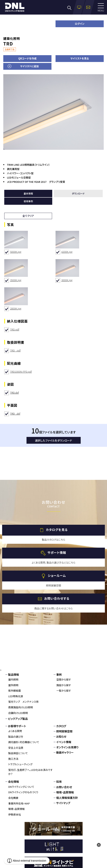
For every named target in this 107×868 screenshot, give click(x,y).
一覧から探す (64, 691)
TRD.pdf (15, 329)
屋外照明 (13, 685)
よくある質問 (15, 731)
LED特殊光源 (16, 696)
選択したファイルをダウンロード (53, 440)
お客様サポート (17, 726)
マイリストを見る (80, 58)
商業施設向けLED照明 (21, 707)
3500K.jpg (16, 280)
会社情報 (14, 782)
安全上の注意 (16, 748)
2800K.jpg (16, 308)
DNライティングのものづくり (23, 792)
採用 (59, 782)
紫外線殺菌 (15, 691)
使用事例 (28, 201)
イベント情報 (64, 742)
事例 (59, 675)
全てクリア (28, 216)
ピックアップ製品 (18, 719)
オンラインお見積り (67, 747)
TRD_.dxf (15, 414)
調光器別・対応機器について (24, 742)
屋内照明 (13, 679)
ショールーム (57, 575)
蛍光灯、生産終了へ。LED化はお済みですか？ (30, 772)
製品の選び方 (16, 737)
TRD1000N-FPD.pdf (21, 372)
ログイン (80, 24)
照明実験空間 (64, 731)
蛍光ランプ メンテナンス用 (23, 702)
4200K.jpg (67, 252)
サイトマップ (63, 803)
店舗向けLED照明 (18, 713)
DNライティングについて (21, 787)
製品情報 (14, 675)
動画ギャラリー (65, 752)
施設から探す (64, 685)
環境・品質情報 (17, 809)
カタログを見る (57, 530)
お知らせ (61, 736)
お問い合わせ (64, 787)
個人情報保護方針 (67, 798)
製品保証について (18, 753)
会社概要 (13, 798)
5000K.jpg (16, 252)
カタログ (61, 726)
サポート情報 (57, 553)
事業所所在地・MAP (19, 803)
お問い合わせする (57, 598)
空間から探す (64, 679)
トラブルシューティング (20, 764)
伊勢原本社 (15, 814)
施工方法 (13, 759)
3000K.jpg (67, 280)
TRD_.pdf (15, 350)
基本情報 (28, 193)
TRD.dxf (14, 393)
